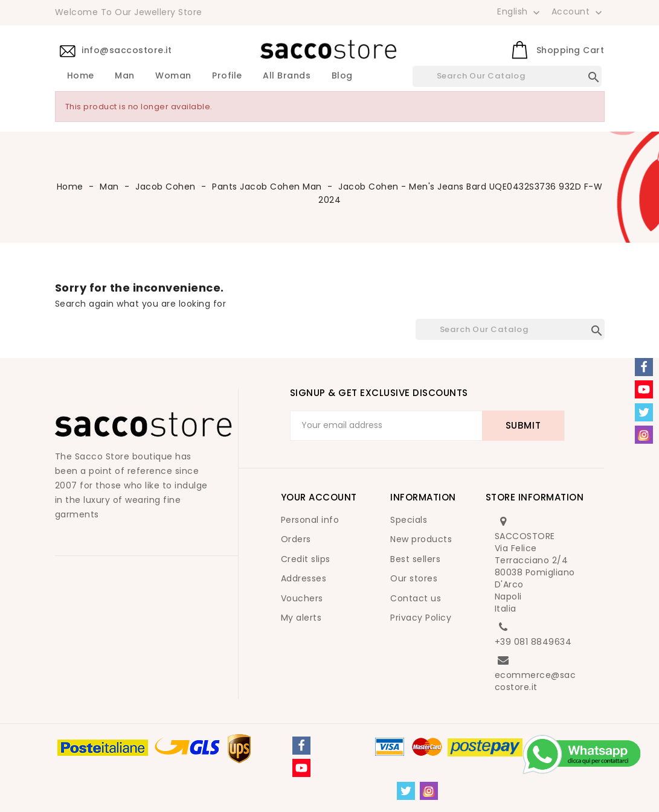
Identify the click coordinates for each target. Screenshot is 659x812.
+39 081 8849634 (533, 642)
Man (125, 76)
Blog (342, 76)
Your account (319, 497)
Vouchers (302, 598)
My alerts (301, 618)
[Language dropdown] (520, 11)
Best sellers (415, 559)
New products (421, 539)
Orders (296, 539)
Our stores (414, 578)
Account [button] (578, 12)
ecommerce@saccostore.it (535, 681)
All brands (287, 76)
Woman (173, 76)
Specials (409, 520)
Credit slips (306, 559)
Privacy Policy (421, 618)
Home (81, 76)
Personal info (310, 520)
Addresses (304, 578)
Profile (227, 76)
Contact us (416, 598)
